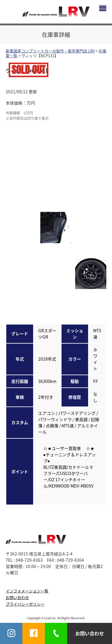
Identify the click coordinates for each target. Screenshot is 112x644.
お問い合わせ (17, 597)
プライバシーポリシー (25, 604)
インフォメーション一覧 (27, 591)
